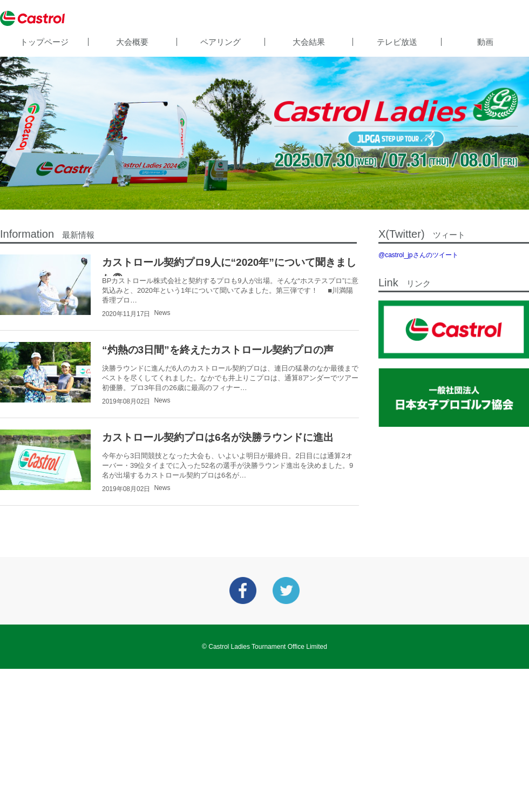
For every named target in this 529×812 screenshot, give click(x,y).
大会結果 (309, 42)
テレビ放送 (397, 42)
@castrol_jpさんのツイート (418, 255)
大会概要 (132, 42)
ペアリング (221, 42)
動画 (485, 42)
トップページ (44, 42)
